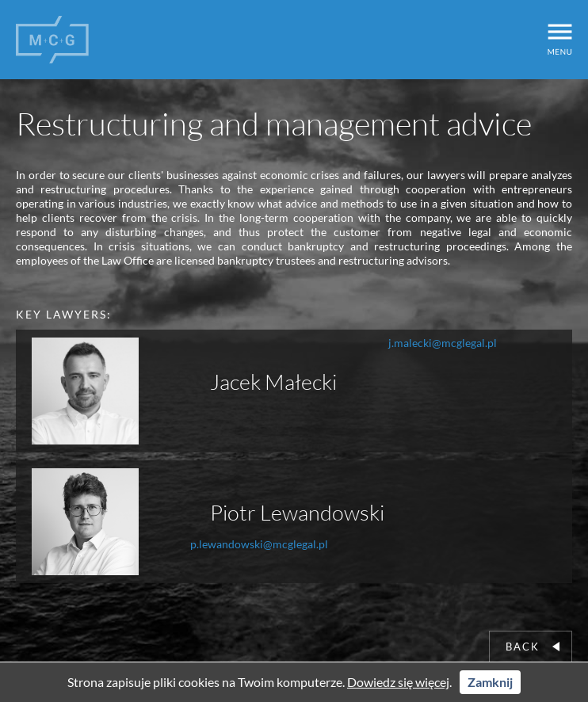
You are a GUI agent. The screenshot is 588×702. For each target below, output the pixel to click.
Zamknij (490, 682)
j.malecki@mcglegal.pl (443, 343)
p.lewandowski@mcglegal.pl (259, 544)
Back (533, 647)
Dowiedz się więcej (398, 682)
